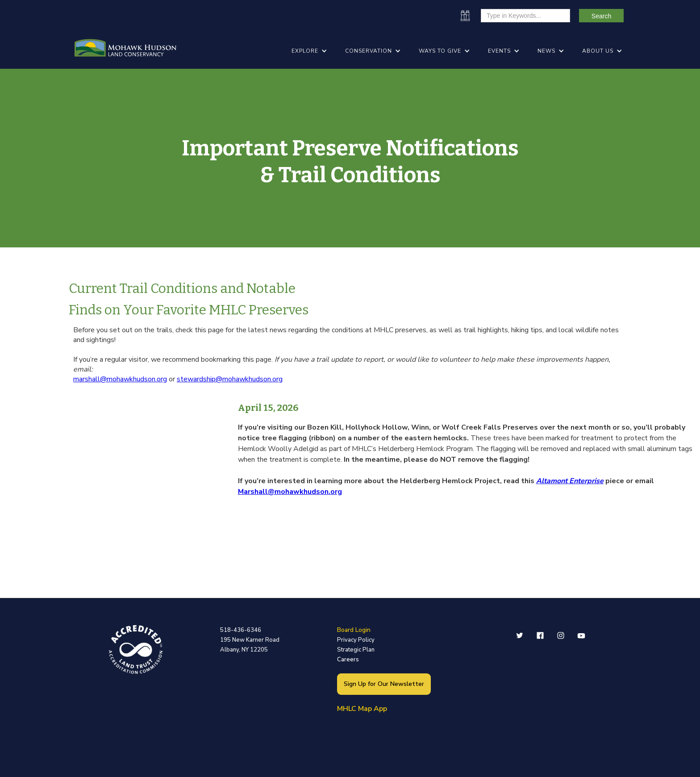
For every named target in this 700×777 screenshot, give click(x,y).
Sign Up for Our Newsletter (384, 684)
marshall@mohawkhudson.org (120, 379)
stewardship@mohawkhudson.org (230, 379)
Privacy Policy (356, 640)
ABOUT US (598, 51)
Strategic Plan (356, 650)
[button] (309, 51)
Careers (348, 660)
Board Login (354, 630)
